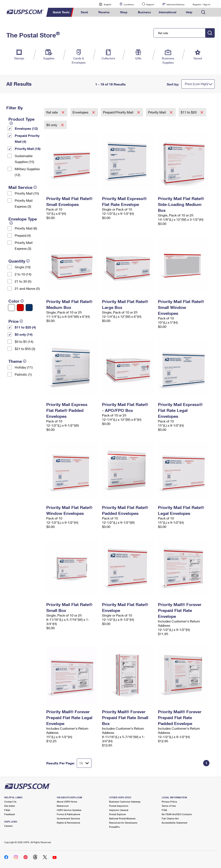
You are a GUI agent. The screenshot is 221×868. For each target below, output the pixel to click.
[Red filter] (20, 308)
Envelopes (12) (26, 128)
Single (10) (23, 267)
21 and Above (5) (27, 288)
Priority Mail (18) (28, 149)
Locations (129, 4)
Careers (8, 826)
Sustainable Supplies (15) (24, 159)
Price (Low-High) (197, 84)
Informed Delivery (175, 4)
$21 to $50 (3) (25, 349)
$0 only (52, 125)
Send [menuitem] (84, 12)
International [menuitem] (168, 12)
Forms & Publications (68, 814)
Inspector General (119, 810)
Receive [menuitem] (104, 12)
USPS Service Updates (69, 810)
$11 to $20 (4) (25, 327)
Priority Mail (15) (27, 193)
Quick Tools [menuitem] (61, 12)
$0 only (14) (24, 334)
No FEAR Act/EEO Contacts (177, 814)
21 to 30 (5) (23, 281)
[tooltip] (11, 123)
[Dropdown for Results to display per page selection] (84, 763)
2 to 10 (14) (23, 274)
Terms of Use (169, 806)
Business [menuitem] (144, 12)
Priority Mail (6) (26, 228)
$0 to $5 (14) (24, 341)
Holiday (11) (24, 367)
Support (150, 4)
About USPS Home (67, 802)
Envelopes (81, 112)
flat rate (52, 112)
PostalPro (114, 827)
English (103, 4)
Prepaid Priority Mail (119, 112)
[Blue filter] (29, 308)
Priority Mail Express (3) (24, 203)
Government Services (68, 818)
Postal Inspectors (119, 806)
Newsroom (63, 806)
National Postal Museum (122, 818)
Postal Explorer (118, 814)
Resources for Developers (123, 823)
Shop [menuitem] (124, 12)
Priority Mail (157, 112)
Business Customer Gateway (125, 802)
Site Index (10, 806)
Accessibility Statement (175, 823)
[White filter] (11, 308)
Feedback (10, 814)
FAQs (7, 810)
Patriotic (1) (23, 374)
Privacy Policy (169, 802)
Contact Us (10, 802)
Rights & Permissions (68, 823)
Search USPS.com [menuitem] (203, 12)
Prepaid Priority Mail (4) (27, 138)
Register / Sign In (201, 4)
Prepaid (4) (23, 235)
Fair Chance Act (170, 818)
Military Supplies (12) (27, 172)
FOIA (164, 810)
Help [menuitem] (189, 12)
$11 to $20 (189, 112)
